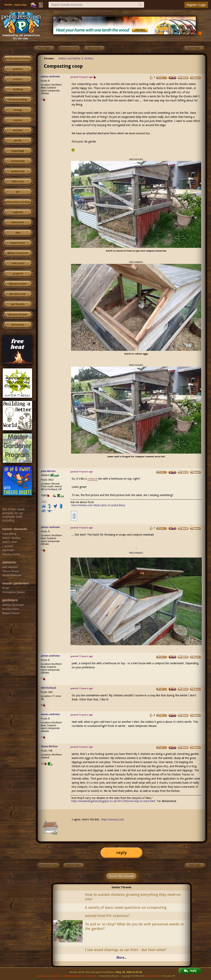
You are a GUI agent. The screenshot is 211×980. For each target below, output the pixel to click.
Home (8, 5)
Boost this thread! (122, 876)
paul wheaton (152, 976)
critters (18, 79)
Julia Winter (48, 471)
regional (18, 212)
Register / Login (196, 5)
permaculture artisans (18, 202)
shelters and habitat (69, 58)
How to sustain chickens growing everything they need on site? (133, 897)
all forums (18, 325)
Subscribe (20, 5)
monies (18, 120)
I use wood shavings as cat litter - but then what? (126, 950)
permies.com (18, 294)
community (18, 161)
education (18, 222)
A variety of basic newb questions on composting (126, 907)
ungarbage (18, 151)
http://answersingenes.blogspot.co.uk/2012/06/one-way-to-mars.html (113, 801)
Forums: (49, 58)
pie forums (18, 304)
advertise (56, 976)
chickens (89, 58)
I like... (45, 502)
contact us (42, 976)
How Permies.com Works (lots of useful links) (98, 505)
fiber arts (18, 181)
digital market (18, 284)
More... (122, 958)
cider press (18, 263)
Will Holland (48, 688)
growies (18, 69)
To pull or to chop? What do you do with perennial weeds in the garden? (134, 926)
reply (122, 853)
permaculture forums (18, 59)
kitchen (18, 130)
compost (93, 479)
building (18, 89)
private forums (18, 315)
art (18, 192)
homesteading (18, 100)
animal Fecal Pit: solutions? (107, 916)
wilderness (18, 171)
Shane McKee (49, 746)
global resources (18, 253)
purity (18, 141)
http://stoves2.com (113, 819)
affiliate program (73, 976)
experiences (18, 243)
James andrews (50, 76)
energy (18, 110)
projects (18, 274)
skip (18, 233)
